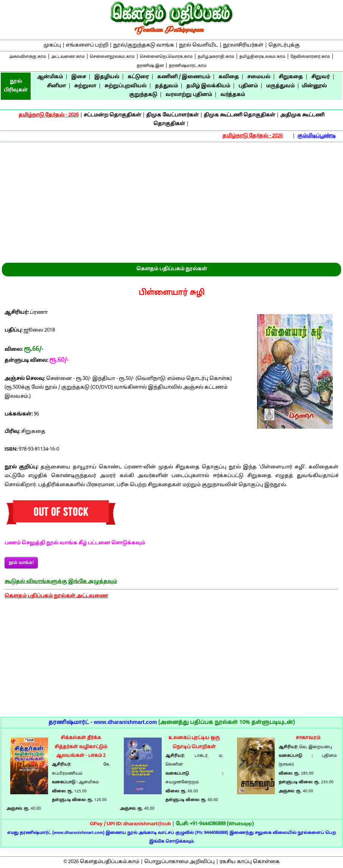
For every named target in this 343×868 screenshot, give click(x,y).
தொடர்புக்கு (284, 45)
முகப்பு (52, 45)
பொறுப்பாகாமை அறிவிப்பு (179, 862)
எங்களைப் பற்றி (87, 45)
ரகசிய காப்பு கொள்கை (250, 862)
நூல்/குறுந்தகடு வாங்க (144, 45)
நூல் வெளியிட (199, 45)
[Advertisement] (171, 199)
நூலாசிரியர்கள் (243, 45)
